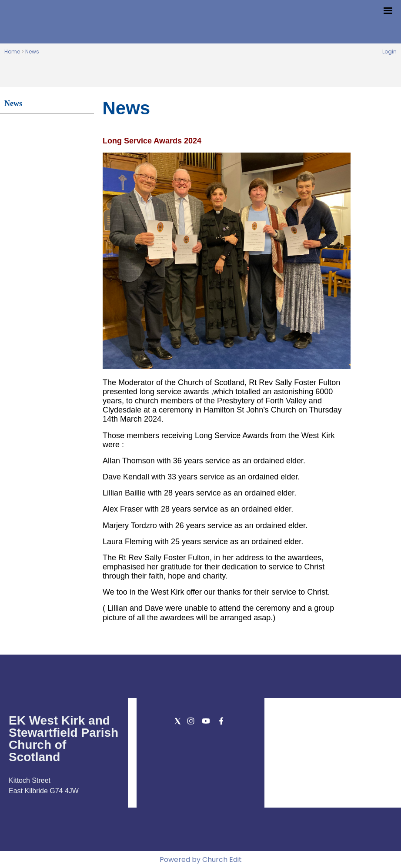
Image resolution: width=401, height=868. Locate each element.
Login (389, 52)
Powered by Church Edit (201, 860)
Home (12, 52)
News (32, 52)
